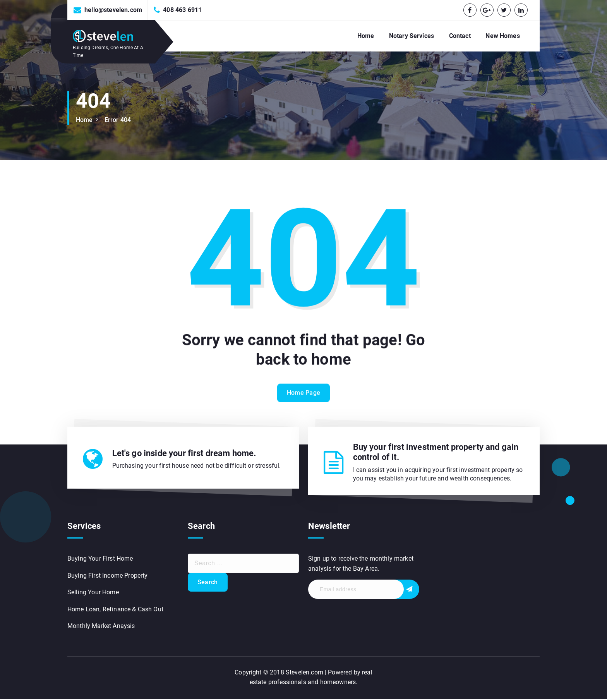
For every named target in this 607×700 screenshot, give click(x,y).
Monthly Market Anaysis (101, 627)
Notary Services (412, 36)
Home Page (304, 402)
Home (366, 36)
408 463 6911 (182, 10)
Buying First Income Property (107, 577)
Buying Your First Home (100, 560)
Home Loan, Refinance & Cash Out (115, 610)
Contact (460, 36)
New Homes (502, 36)
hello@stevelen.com (113, 10)
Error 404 (118, 120)
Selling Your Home (93, 593)
